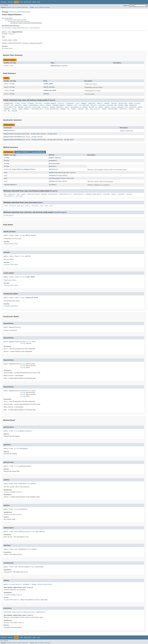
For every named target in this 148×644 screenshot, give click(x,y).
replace (129, 194)
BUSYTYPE (39, 103)
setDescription (54, 173)
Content (19, 514)
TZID (86, 109)
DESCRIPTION (123, 103)
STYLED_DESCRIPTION (51, 109)
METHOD (121, 105)
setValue (52, 181)
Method (25, 8)
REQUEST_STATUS (110, 107)
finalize (12, 206)
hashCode (106, 194)
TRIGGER (80, 109)
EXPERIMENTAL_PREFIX (37, 105)
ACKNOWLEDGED (8, 103)
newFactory (53, 169)
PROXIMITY (60, 107)
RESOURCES (133, 107)
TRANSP (74, 109)
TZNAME (104, 109)
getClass (20, 206)
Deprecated (28, 2)
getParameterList (66, 194)
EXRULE (48, 105)
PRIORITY (45, 107)
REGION (85, 107)
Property (24, 28)
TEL (68, 109)
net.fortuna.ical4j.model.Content (15, 20)
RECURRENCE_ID (76, 107)
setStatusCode (54, 178)
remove (114, 194)
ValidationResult (10, 185)
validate (52, 185)
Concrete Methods (38, 152)
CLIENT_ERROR (48, 84)
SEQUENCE (7, 109)
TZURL (138, 109)
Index (34, 2)
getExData (52, 161)
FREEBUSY (70, 105)
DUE (12, 105)
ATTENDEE (31, 103)
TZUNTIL (131, 109)
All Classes (4, 5)
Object (40, 203)
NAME (126, 105)
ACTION (17, 103)
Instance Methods (22, 152)
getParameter (53, 194)
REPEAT (101, 107)
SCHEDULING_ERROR (50, 90)
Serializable (7, 28)
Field (14, 8)
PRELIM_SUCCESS (49, 87)
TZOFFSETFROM (113, 109)
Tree (21, 2)
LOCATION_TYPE (111, 105)
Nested (9, 8)
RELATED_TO (93, 107)
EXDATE (25, 105)
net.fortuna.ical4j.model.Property (18, 21)
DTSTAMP (137, 103)
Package (10, 2)
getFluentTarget (34, 194)
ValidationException (45, 584)
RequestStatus (9, 130)
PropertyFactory (18, 169)
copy (18, 194)
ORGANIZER (133, 105)
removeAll (121, 194)
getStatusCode (54, 164)
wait (42, 206)
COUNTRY (107, 103)
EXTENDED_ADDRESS (59, 105)
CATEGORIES (70, 103)
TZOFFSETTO (123, 109)
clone (6, 206)
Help (39, 2)
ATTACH (24, 103)
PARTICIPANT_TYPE (10, 107)
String (12, 84)
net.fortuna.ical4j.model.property (19, 12)
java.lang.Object (7, 18)
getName (44, 194)
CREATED (114, 103)
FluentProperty (35, 28)
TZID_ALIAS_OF (95, 109)
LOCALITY (94, 105)
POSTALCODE (36, 107)
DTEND (131, 103)
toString (19, 196)
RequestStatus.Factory (59, 66)
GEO (76, 105)
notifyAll (35, 206)
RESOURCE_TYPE (123, 107)
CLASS (77, 103)
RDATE (67, 107)
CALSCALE (61, 103)
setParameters (9, 196)
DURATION (18, 105)
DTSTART (6, 105)
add (5, 194)
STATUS (14, 109)
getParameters (79, 194)
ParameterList (20, 137)
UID (5, 111)
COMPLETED (92, 103)
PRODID (52, 107)
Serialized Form (7, 48)
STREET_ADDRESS (24, 109)
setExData (52, 175)
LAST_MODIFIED (84, 105)
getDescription (54, 158)
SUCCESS (46, 94)
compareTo (11, 194)
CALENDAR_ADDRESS (50, 103)
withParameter (9, 216)
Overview (4, 2)
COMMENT (84, 103)
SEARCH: (126, 6)
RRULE (140, 107)
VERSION (14, 111)
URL (9, 111)
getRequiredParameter (94, 194)
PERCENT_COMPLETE (24, 107)
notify (28, 206)
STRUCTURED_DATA (37, 109)
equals (24, 194)
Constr (19, 8)
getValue (52, 166)
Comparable (16, 28)
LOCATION (102, 105)
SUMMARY (63, 109)
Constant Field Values (11, 244)
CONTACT (100, 103)
